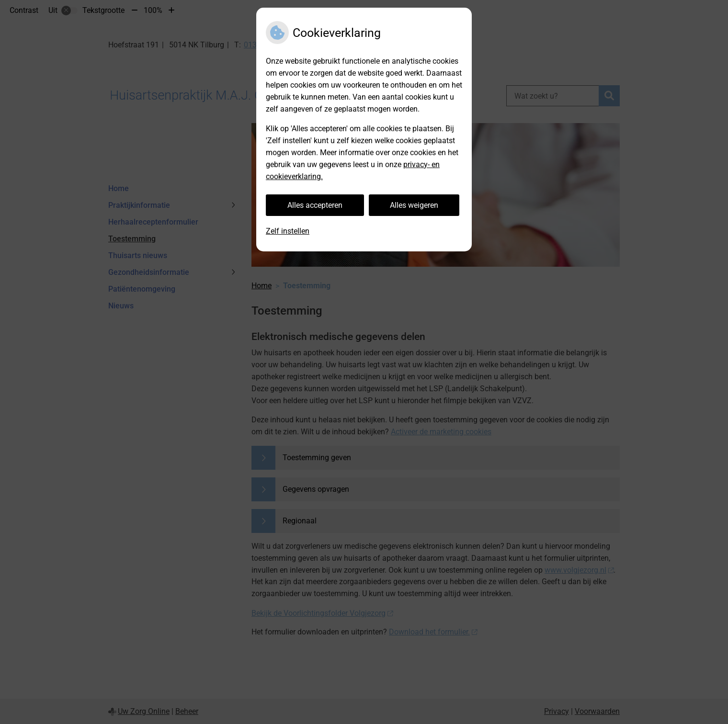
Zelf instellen (288, 231)
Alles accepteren (315, 205)
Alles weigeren (414, 205)
